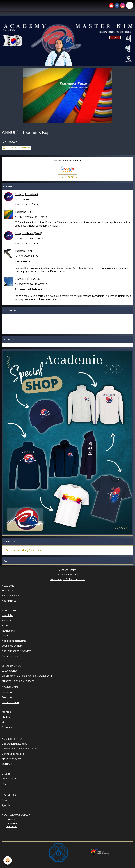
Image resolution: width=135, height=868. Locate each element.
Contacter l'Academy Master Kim (24, 550)
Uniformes (8, 692)
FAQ (4, 784)
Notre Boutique (10, 702)
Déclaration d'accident (14, 744)
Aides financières (12, 759)
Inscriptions (8, 631)
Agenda (6, 805)
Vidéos (6, 722)
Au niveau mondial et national (18, 681)
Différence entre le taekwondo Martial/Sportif (27, 676)
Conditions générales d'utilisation (67, 579)
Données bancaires (13, 754)
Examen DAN (23, 251)
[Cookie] (8, 860)
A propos (7, 727)
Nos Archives (9, 601)
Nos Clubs (7, 615)
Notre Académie (11, 596)
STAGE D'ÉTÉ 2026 (27, 279)
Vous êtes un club (12, 646)
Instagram (11, 823)
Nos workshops (11, 656)
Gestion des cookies (67, 575)
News (5, 800)
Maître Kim (8, 591)
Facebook (11, 826)
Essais (5, 636)
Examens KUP (24, 212)
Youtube (10, 819)
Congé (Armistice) (26, 194)
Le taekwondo (10, 671)
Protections (8, 697)
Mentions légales (67, 570)
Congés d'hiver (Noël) (28, 233)
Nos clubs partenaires (14, 641)
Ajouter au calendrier (16, 147)
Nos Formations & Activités (17, 651)
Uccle (61, 177)
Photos (6, 717)
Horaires (7, 620)
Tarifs (5, 625)
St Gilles (72, 177)
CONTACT (7, 764)
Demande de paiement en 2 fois (20, 749)
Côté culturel (9, 779)
